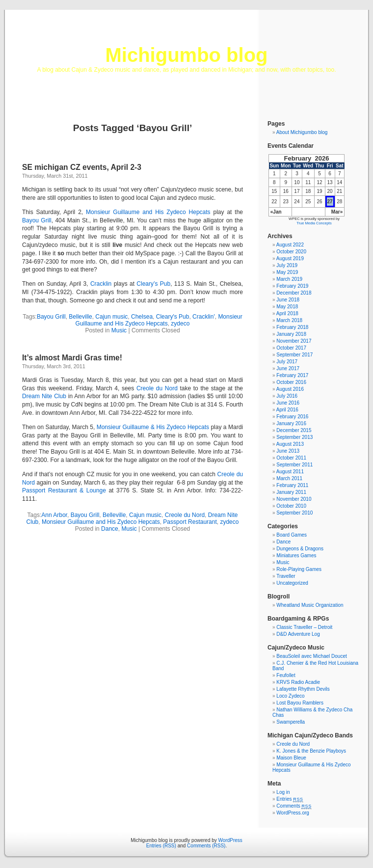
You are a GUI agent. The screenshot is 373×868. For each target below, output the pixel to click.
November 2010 (294, 499)
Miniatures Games (296, 556)
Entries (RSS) (161, 846)
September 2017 (294, 355)
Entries (290, 799)
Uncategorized (292, 583)
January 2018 (291, 334)
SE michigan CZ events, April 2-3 (82, 167)
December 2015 (294, 430)
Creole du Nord (157, 388)
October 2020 (291, 252)
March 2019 (289, 279)
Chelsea (142, 317)
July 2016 (287, 396)
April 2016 (287, 410)
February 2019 (292, 286)
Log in (283, 792)
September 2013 (294, 437)
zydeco (180, 324)
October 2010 (291, 506)
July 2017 (287, 362)
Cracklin (101, 284)
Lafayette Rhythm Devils (303, 689)
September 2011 (294, 465)
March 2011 (289, 478)
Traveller (286, 576)
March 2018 (289, 320)
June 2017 (288, 368)
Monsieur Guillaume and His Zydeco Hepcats (148, 212)
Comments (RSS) (206, 846)
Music (119, 330)
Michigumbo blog (186, 55)
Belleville (80, 317)
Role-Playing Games (299, 569)
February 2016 (292, 417)
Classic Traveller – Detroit (304, 627)
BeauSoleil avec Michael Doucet (311, 656)
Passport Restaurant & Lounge (64, 490)
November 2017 (294, 341)
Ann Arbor (54, 515)
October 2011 (291, 458)
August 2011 (290, 472)
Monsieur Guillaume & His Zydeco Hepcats (153, 427)
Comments (294, 806)
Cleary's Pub (173, 317)
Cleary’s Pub (153, 284)
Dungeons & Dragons (300, 549)
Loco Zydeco (290, 696)
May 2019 (287, 272)
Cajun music (111, 317)
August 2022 (290, 245)
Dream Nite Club (44, 396)
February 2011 (292, 485)
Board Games (292, 535)
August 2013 (290, 444)
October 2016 (291, 382)
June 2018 (288, 300)
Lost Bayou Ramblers (300, 703)
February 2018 (292, 327)
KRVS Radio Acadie (298, 682)
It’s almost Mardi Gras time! (72, 358)
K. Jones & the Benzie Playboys (311, 751)
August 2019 (290, 258)
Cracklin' (204, 317)
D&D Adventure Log (298, 634)
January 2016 (291, 423)
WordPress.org (293, 813)
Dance (110, 529)
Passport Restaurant (190, 522)
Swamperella (291, 722)
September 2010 (294, 513)
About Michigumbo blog (302, 132)
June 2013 (288, 451)
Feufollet (286, 675)
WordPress (230, 840)
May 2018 (287, 307)
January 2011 (291, 492)
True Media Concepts (314, 223)
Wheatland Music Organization (310, 605)
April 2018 (287, 313)
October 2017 (291, 348)
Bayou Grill (37, 220)
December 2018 (294, 293)
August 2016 (290, 389)
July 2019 (287, 265)
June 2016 (288, 403)
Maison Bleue (291, 758)
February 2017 (292, 375)
